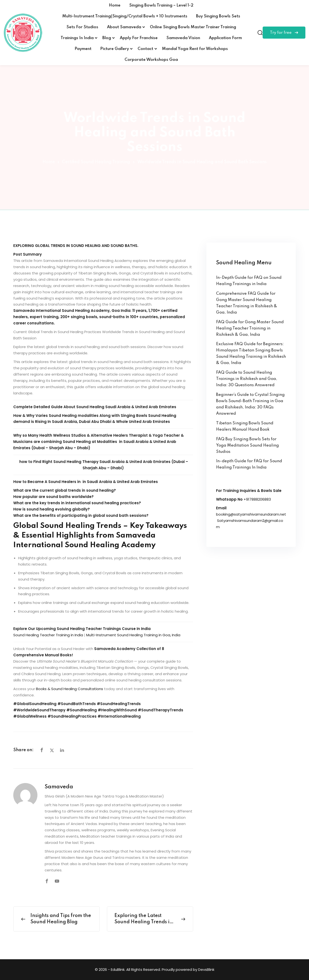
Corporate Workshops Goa (151, 60)
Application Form (225, 38)
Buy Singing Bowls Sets (218, 16)
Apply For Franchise (139, 38)
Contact (145, 49)
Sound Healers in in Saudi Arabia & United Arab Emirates (103, 482)
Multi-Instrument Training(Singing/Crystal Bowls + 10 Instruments (125, 16)
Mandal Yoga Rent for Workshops (195, 49)
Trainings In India (77, 38)
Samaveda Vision (183, 38)
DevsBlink (206, 969)
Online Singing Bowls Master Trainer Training (193, 27)
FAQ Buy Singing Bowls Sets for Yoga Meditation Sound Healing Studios (247, 445)
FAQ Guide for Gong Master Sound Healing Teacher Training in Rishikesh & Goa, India (250, 328)
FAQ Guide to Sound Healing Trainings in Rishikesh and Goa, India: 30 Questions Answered (247, 379)
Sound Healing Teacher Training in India (48, 635)
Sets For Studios (82, 27)
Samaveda (59, 787)
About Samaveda (124, 27)
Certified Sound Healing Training (96, 162)
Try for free (284, 33)
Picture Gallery (115, 49)
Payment (83, 49)
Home (115, 5)
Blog (107, 38)
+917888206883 (257, 499)
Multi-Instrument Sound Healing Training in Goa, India (133, 635)
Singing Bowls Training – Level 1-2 (161, 5)
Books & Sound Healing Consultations (70, 689)
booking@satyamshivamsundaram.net (251, 514)
